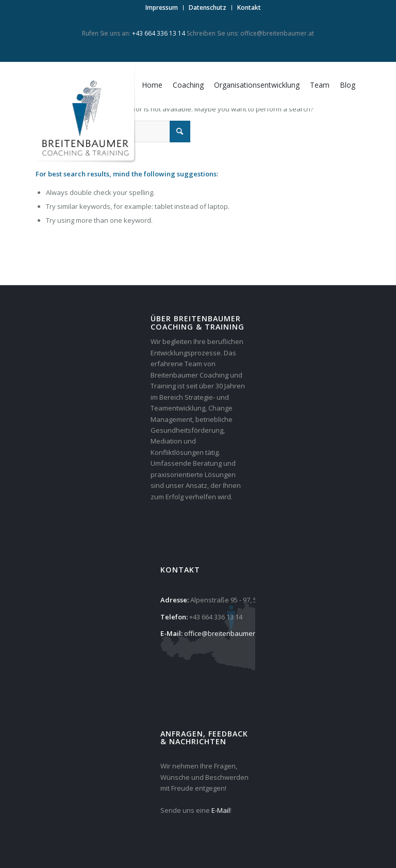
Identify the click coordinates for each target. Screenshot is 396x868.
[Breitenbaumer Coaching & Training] (87, 114)
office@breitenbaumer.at (277, 33)
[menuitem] (162, 8)
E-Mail (221, 810)
